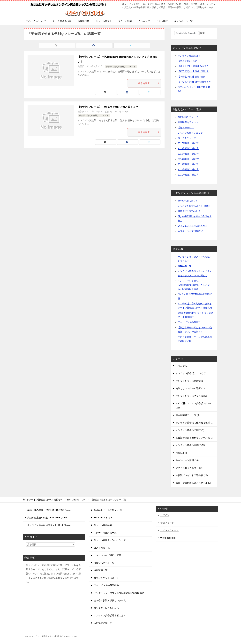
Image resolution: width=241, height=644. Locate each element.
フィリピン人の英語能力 (106, 585)
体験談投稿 (83, 21)
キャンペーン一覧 (183, 21)
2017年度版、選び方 (188, 143)
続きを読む (149, 83)
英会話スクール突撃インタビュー (111, 510)
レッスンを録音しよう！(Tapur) (194, 206)
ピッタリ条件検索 (62, 21)
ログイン (165, 515)
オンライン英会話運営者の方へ (110, 615)
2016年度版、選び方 (188, 148)
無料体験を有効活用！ (189, 211)
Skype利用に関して (188, 201)
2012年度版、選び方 (188, 169)
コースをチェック (187, 138)
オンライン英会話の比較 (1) (190, 430)
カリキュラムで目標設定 (190, 231)
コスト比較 (162, 21)
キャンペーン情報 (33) (187, 460)
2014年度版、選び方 (188, 159)
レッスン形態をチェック (190, 133)
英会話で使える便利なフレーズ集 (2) (194, 438)
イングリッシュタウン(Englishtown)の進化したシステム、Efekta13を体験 (194, 285)
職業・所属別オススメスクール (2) (193, 483)
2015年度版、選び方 (188, 154)
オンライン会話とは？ (189, 56)
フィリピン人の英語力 (189, 322)
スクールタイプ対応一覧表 (107, 555)
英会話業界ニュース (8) (188, 415)
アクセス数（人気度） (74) (189, 468)
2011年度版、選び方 (188, 175)
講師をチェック (186, 128)
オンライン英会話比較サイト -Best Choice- (49, 525)
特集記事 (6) (182, 453)
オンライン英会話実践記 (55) (191, 445)
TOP (56, 500)
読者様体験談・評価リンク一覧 (110, 600)
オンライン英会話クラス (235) (191, 396)
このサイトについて (36, 21)
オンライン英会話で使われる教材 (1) (194, 423)
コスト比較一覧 (102, 548)
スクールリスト (104, 21)
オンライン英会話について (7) (191, 373)
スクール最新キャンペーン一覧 (110, 540)
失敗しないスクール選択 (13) (191, 388)
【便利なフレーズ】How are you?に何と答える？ (108, 107)
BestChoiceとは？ (103, 518)
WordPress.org (168, 538)
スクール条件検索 (103, 525)
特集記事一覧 (185, 266)
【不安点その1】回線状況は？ (193, 71)
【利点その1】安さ (188, 61)
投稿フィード (167, 523)
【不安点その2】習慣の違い (192, 77)
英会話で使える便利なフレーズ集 (121, 67)
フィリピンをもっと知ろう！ (193, 226)
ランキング (144, 21)
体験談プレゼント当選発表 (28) (192, 475)
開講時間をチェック (188, 122)
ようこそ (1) (182, 366)
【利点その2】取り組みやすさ (193, 66)
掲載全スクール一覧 (104, 563)
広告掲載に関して (103, 623)
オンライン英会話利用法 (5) (190, 381)
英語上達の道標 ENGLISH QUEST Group (49, 510)
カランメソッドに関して (106, 578)
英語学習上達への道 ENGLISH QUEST (48, 518)
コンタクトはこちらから (106, 608)
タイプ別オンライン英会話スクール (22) (194, 405)
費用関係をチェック (188, 117)
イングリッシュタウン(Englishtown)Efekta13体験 (119, 593)
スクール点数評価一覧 (105, 533)
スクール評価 (125, 21)
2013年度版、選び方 (188, 164)
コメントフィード (169, 530)
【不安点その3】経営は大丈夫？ (194, 82)
